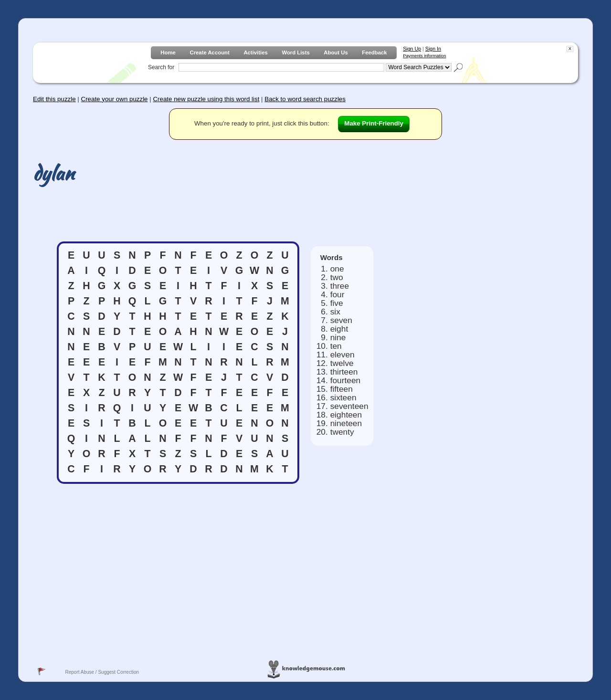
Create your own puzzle (115, 99)
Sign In (433, 49)
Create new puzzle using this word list (206, 99)
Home (168, 52)
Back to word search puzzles (305, 99)
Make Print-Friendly (374, 123)
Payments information (424, 56)
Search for (161, 67)
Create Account (209, 52)
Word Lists (295, 52)
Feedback (374, 52)
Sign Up (412, 49)
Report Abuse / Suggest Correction (102, 672)
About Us (336, 52)
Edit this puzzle (54, 99)
